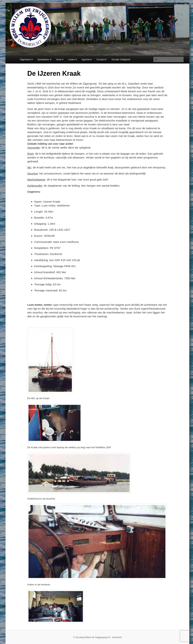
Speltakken (43, 59)
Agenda (86, 59)
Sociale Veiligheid (121, 59)
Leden (72, 59)
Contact (101, 59)
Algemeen (25, 59)
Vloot (59, 59)
